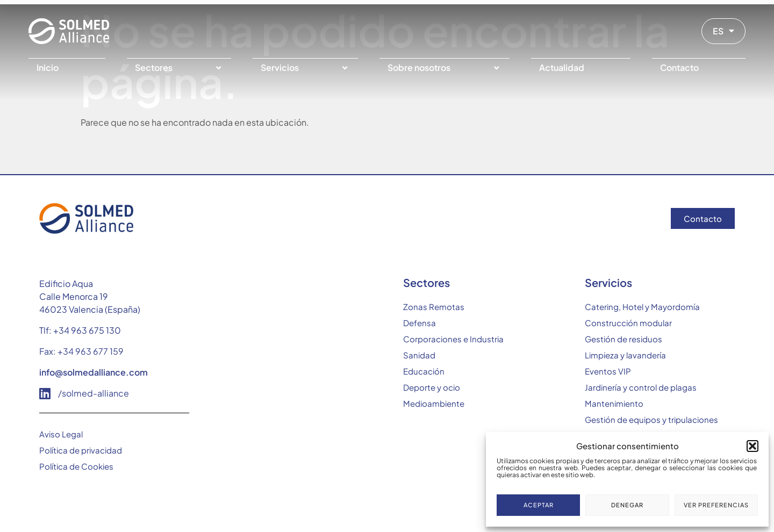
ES (723, 31)
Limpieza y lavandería (625, 355)
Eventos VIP (608, 371)
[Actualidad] (581, 68)
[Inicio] (67, 68)
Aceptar (539, 505)
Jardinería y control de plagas (641, 387)
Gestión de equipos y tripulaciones (651, 419)
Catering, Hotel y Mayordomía (642, 307)
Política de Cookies (76, 466)
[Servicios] (305, 68)
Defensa (420, 323)
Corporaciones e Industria (453, 339)
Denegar (627, 505)
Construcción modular (628, 323)
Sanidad (419, 355)
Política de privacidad (81, 450)
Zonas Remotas (434, 307)
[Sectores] (179, 68)
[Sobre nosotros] (445, 68)
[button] (752, 446)
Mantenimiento (614, 403)
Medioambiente (434, 403)
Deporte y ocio (432, 387)
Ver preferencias (716, 505)
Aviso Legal (61, 434)
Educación (424, 371)
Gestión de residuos (623, 339)
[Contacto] (699, 68)
